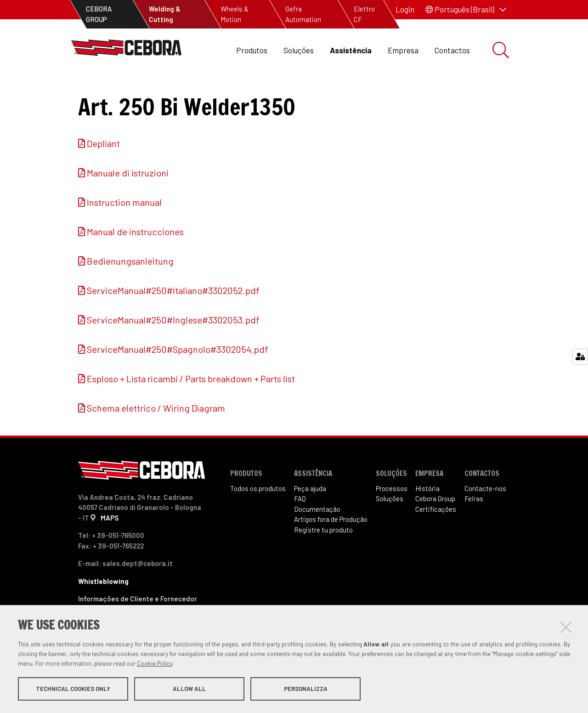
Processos (392, 519)
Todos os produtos (258, 519)
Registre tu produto (323, 560)
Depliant (103, 174)
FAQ (300, 529)
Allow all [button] (189, 689)
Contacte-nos (485, 519)
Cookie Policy (155, 664)
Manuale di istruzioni (128, 204)
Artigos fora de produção (180, 92)
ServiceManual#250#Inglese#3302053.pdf (173, 351)
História (427, 519)
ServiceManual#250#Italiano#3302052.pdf (173, 321)
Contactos (452, 50)
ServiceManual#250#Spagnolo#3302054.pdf (178, 380)
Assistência (351, 50)
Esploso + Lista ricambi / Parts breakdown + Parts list (191, 409)
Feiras (474, 529)
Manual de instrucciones (135, 262)
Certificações (436, 540)
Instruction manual (124, 233)
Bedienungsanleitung (130, 292)
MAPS (110, 548)
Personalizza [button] (306, 689)
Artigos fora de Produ (331, 550)
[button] (466, 10)
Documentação (317, 540)
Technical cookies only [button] (73, 689)
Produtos (252, 50)
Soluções (299, 50)
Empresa (403, 50)
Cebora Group (435, 529)
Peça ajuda (310, 519)
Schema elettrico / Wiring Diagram (156, 439)
